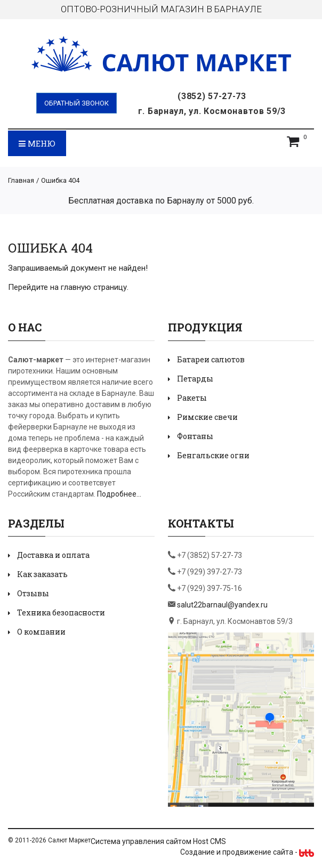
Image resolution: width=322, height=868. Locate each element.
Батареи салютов (211, 359)
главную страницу (94, 287)
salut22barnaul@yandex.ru (222, 605)
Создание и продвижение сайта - (247, 852)
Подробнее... (119, 494)
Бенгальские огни (213, 455)
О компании (41, 632)
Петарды (195, 379)
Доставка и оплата (53, 555)
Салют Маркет (69, 840)
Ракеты (192, 398)
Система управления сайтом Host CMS (158, 841)
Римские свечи (207, 417)
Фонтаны (195, 436)
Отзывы (33, 593)
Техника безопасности (61, 613)
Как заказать (42, 574)
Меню (37, 143)
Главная (21, 180)
